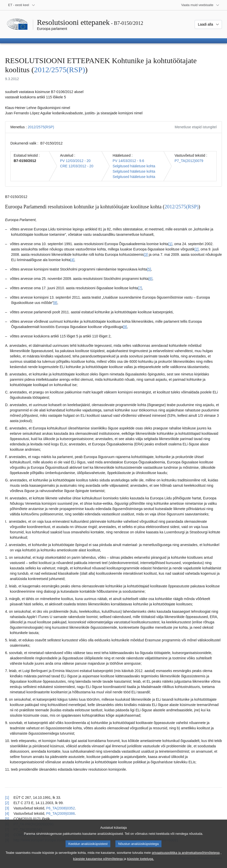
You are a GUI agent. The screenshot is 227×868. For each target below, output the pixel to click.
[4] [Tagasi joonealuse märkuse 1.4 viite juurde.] (7, 813)
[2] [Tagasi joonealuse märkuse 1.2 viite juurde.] (7, 803)
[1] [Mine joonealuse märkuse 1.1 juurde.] (170, 244)
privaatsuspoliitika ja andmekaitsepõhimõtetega (186, 858)
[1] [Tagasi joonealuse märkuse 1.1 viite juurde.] (7, 798)
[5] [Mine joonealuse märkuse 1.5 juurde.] (149, 269)
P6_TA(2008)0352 (60, 808)
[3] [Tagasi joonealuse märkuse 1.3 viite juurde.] (7, 808)
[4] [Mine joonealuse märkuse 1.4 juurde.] (72, 260)
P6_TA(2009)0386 (60, 813)
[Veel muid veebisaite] (200, 5)
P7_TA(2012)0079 (189, 161)
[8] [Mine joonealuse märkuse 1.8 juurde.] (55, 303)
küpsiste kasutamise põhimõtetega (98, 864)
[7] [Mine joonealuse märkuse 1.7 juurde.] (140, 288)
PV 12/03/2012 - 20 (75, 161)
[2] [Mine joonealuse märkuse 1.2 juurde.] (197, 249)
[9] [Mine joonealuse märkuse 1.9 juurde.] (125, 327)
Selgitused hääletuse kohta (134, 166)
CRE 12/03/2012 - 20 (77, 166)
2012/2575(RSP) (59, 70)
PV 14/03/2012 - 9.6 (128, 161)
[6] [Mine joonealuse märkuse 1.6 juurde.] (151, 279)
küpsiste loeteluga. (140, 864)
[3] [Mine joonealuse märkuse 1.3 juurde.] (146, 255)
